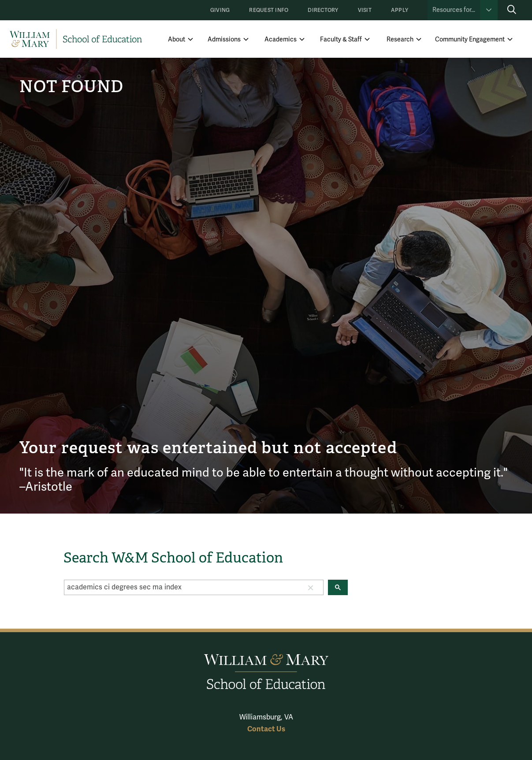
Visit (365, 10)
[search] (181, 587)
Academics (281, 39)
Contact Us (266, 729)
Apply (400, 10)
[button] (311, 587)
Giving (220, 10)
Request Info (269, 10)
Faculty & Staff (341, 39)
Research (400, 39)
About (177, 39)
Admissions (224, 39)
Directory (323, 10)
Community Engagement (470, 39)
